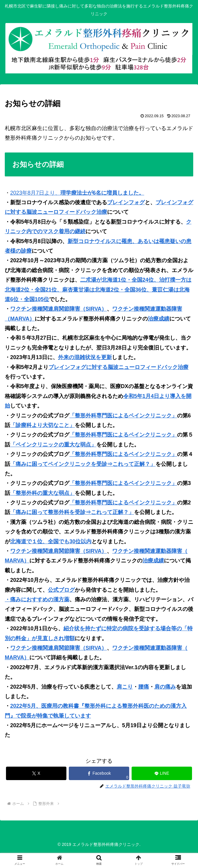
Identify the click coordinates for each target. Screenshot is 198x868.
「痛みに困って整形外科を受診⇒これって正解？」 (72, 512)
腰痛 (144, 687)
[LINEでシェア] (162, 773)
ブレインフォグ (126, 202)
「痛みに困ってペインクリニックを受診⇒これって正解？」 (83, 464)
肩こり (125, 687)
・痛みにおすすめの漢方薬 (37, 599)
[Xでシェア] (36, 773)
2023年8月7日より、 (77, 193)
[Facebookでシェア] (99, 773)
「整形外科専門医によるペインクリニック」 (123, 416)
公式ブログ (61, 590)
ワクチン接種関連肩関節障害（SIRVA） (58, 309)
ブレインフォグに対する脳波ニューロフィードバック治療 (118, 367)
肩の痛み (165, 687)
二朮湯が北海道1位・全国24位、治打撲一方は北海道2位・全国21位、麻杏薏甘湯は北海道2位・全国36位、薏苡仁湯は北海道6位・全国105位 (98, 290)
